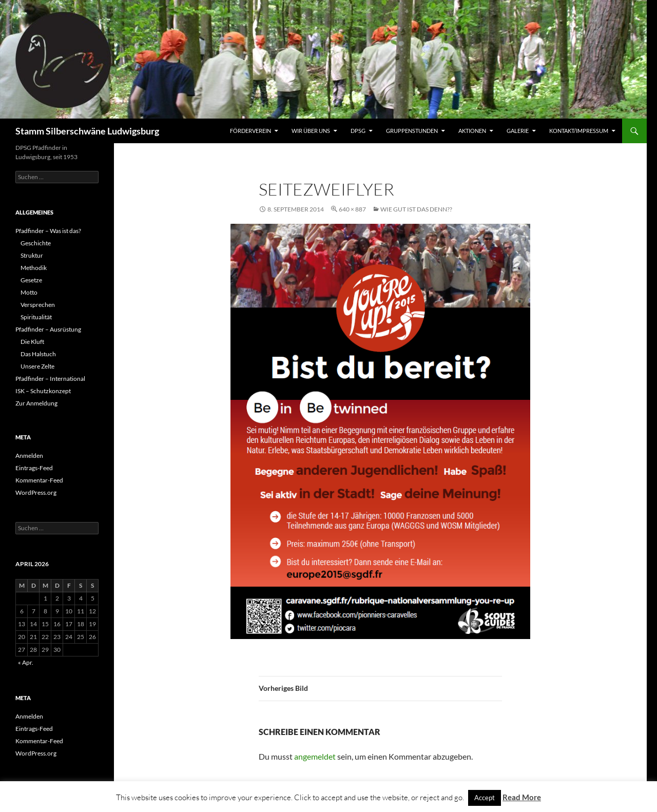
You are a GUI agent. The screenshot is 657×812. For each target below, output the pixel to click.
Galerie (518, 131)
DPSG (358, 131)
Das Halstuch (38, 354)
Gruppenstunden (412, 131)
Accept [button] (485, 798)
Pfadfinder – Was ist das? (48, 231)
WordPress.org (36, 492)
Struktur (32, 255)
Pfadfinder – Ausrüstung (48, 329)
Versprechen (38, 305)
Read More (522, 797)
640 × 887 (352, 209)
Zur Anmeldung (36, 403)
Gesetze (31, 280)
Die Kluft (32, 342)
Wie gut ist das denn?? (416, 209)
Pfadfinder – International (50, 379)
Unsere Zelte (37, 366)
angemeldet (315, 756)
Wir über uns (311, 131)
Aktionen (472, 131)
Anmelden (29, 456)
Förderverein (250, 131)
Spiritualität (36, 317)
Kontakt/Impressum (579, 131)
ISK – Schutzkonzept (43, 391)
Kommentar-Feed (39, 480)
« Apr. (26, 662)
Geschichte (36, 243)
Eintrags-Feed (34, 468)
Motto (29, 292)
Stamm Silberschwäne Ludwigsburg (87, 131)
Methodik (34, 268)
